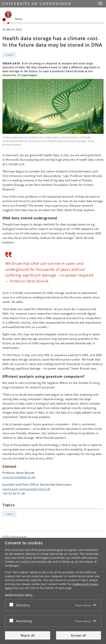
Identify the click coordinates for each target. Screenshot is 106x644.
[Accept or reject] (12, 604)
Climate (9, 55)
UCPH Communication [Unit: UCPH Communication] (15, 536)
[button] (100, 3)
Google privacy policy (19, 595)
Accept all (78, 635)
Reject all (28, 635)
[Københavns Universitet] (7, 18)
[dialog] (53, 591)
